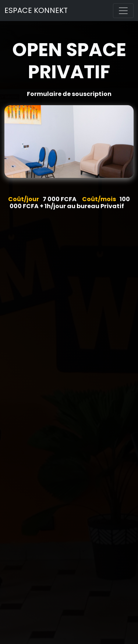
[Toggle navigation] (123, 11)
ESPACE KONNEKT (36, 10)
